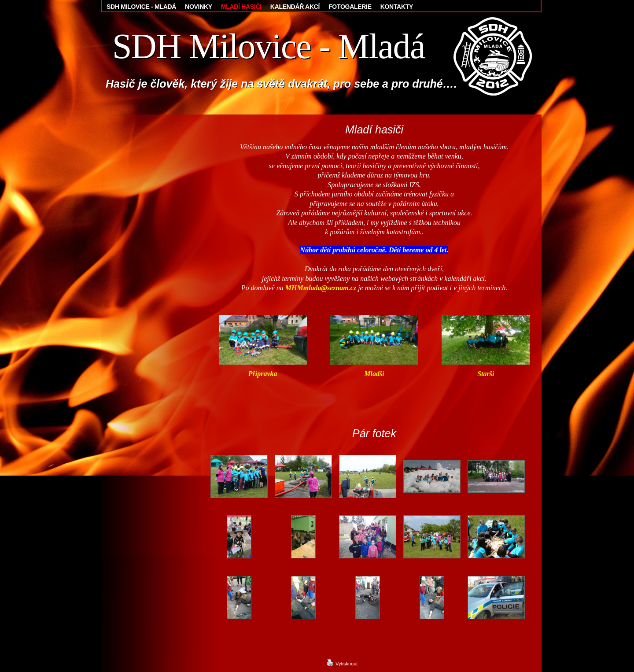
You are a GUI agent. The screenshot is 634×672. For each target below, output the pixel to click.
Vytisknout (342, 663)
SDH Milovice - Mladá (269, 46)
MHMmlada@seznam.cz (321, 288)
